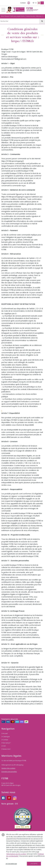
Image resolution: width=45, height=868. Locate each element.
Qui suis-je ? (6, 743)
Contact (23, 3)
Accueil (4, 733)
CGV (4, 746)
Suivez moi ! (6, 749)
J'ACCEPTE (34, 864)
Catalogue (6, 737)
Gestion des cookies (8, 768)
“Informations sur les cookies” (16, 854)
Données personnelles (9, 772)
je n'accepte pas (11, 864)
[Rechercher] (42, 21)
